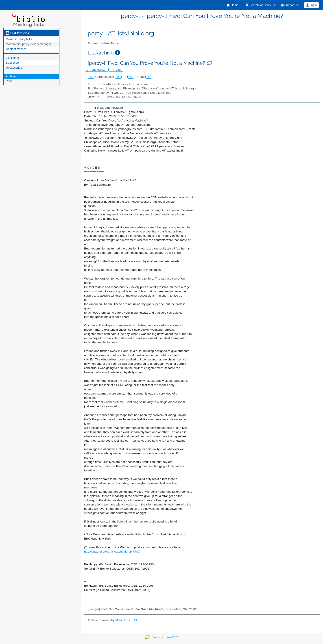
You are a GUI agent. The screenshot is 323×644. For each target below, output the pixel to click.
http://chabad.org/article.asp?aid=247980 (112, 552)
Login (311, 5)
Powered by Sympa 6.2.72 (165, 637)
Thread (116, 70)
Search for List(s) (259, 5)
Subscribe (12, 63)
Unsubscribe (14, 68)
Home (232, 5)
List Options (17, 33)
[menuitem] (232, 5)
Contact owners (16, 49)
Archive (11, 76)
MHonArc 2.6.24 (126, 620)
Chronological (96, 70)
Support (288, 5)
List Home (12, 58)
